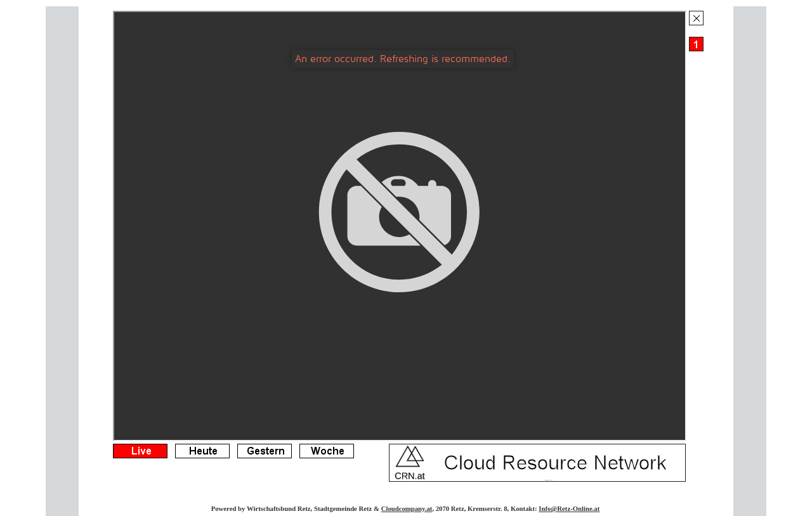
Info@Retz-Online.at (569, 508)
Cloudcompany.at (407, 508)
